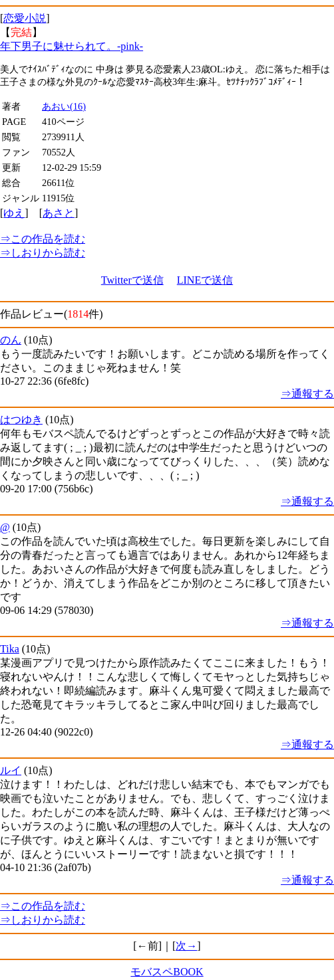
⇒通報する (307, 394)
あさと (59, 213)
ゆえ (14, 213)
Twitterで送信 (132, 280)
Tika (10, 649)
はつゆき (21, 420)
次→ (186, 946)
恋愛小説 (25, 18)
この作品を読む (43, 239)
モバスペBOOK (167, 972)
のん (11, 340)
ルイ (11, 770)
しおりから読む (43, 253)
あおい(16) (64, 106)
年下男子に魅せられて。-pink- (72, 46)
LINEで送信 (205, 280)
